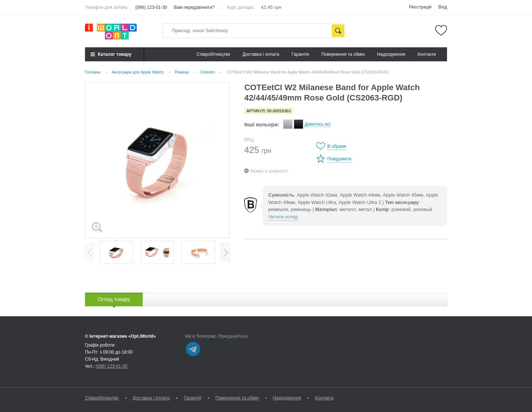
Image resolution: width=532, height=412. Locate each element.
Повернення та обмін (343, 54)
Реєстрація (420, 7)
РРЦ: (249, 140)
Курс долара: (241, 7)
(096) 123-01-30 (151, 7)
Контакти (427, 54)
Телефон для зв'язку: (107, 7)
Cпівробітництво (213, 54)
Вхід (443, 7)
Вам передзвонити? (194, 7)
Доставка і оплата (261, 54)
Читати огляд (283, 217)
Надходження (391, 54)
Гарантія (300, 54)
